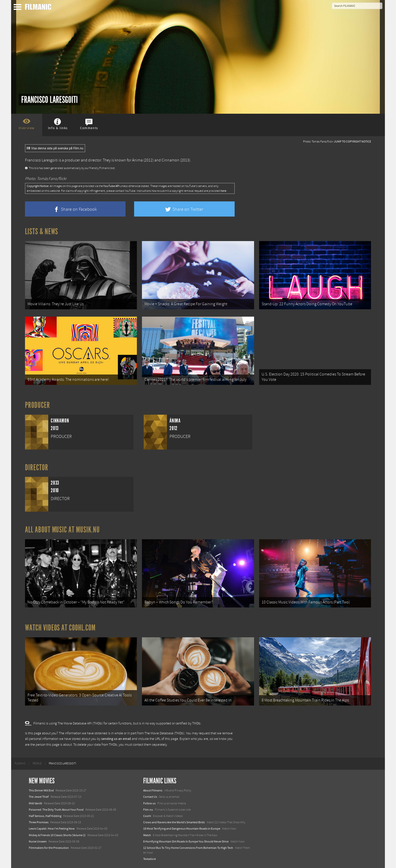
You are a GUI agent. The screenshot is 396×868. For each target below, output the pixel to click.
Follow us (149, 803)
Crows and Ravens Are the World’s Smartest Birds (174, 822)
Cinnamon (170, 160)
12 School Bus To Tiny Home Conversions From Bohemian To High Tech (188, 848)
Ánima (137, 160)
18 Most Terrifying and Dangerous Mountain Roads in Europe (182, 829)
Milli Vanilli (35, 803)
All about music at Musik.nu (62, 530)
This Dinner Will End (41, 790)
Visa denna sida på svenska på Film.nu (55, 148)
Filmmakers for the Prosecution (49, 848)
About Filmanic (153, 790)
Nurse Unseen (38, 841)
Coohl (147, 816)
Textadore (150, 859)
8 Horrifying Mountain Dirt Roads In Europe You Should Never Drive (186, 841)
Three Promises (39, 822)
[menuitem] (20, 764)
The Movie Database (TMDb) (164, 733)
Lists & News (42, 231)
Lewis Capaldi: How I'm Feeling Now (52, 829)
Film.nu (148, 810)
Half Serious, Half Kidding (45, 816)
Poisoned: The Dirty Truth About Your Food (56, 810)
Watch (147, 835)
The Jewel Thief (39, 797)
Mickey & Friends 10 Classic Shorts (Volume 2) (57, 835)
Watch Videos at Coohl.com (60, 628)
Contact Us (150, 797)
